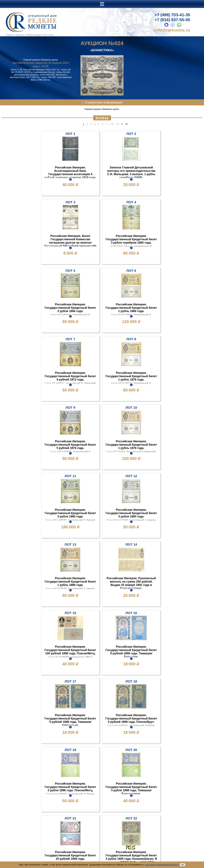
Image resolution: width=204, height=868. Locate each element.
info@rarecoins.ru (172, 30)
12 (113, 124)
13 (118, 124)
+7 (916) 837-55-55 (172, 20)
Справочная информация (104, 102)
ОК (182, 865)
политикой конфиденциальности (162, 865)
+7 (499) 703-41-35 (172, 15)
